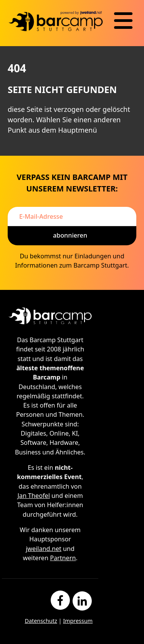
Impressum (78, 621)
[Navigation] (123, 21)
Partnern (63, 558)
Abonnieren (70, 235)
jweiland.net (44, 549)
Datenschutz (41, 621)
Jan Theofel (34, 496)
